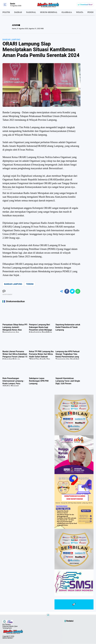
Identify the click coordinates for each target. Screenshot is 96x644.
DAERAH (18, 12)
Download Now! (86, 5)
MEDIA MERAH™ (8, 638)
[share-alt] (61, 291)
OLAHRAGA (68, 12)
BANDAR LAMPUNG (11, 40)
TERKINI (30, 284)
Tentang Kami (7, 628)
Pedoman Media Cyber (10, 626)
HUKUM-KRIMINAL (50, 12)
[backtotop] (48, 616)
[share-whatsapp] (78, 291)
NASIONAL (32, 12)
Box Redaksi (7, 625)
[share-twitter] (72, 291)
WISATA (81, 12)
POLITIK (6, 12)
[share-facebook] (66, 291)
